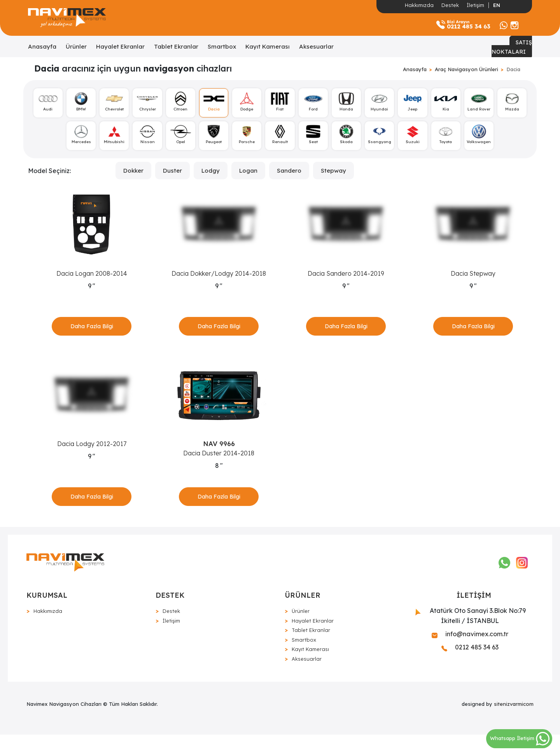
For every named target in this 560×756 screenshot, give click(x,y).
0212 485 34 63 (470, 668)
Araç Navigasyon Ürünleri (466, 69)
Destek (450, 5)
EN (497, 5)
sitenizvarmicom (514, 725)
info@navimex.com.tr (470, 655)
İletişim (475, 5)
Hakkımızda (419, 5)
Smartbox (222, 46)
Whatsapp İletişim (520, 738)
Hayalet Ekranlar (120, 46)
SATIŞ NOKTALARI (512, 47)
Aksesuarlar (316, 46)
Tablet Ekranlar (176, 46)
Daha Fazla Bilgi (92, 333)
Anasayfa (42, 46)
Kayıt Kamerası (268, 46)
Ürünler (76, 46)
